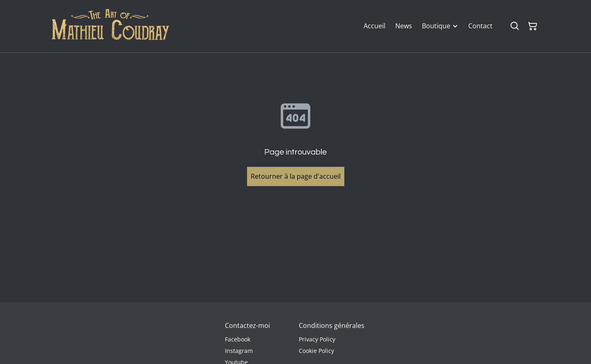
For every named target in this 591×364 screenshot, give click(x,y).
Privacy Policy (317, 339)
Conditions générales (332, 325)
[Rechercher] (515, 26)
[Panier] (533, 26)
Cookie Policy (316, 351)
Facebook (238, 339)
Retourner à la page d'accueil (296, 176)
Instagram (239, 351)
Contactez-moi (247, 325)
